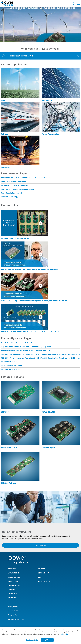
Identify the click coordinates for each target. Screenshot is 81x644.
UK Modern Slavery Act (16, 619)
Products (12, 569)
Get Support (41, 545)
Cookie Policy (13, 611)
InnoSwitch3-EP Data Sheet (12, 366)
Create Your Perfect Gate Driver (13, 182)
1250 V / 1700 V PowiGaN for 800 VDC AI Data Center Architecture (26, 178)
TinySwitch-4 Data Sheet (11, 369)
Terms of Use (12, 615)
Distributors (44, 581)
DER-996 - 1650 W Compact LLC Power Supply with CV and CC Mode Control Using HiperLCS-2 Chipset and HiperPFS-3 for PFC (40, 354)
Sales (40, 577)
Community (12, 594)
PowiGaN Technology (9, 197)
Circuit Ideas (13, 581)
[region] (40, 635)
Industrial (5, 168)
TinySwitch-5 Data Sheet (11, 362)
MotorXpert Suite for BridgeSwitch (15, 185)
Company (41, 569)
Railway (5, 134)
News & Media (43, 573)
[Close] (78, 630)
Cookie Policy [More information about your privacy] (64, 634)
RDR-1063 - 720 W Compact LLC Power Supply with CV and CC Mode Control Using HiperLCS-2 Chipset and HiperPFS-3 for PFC (40, 358)
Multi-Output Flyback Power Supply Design (18, 189)
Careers (11, 590)
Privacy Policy (13, 607)
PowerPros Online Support (11, 193)
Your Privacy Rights (32, 640)
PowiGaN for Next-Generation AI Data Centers (19, 343)
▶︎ (80, 25)
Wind (3, 100)
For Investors (14, 585)
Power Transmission (50, 134)
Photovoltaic (47, 100)
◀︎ (2, 25)
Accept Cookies (47, 640)
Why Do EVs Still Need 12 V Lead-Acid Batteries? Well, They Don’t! (26, 347)
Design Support (15, 577)
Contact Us (13, 598)
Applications (13, 573)
